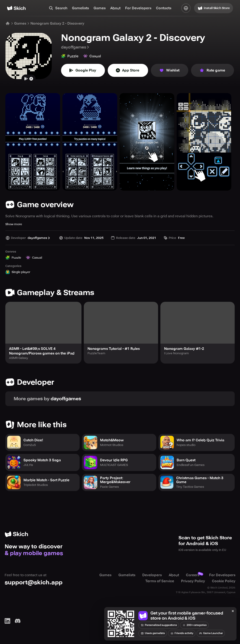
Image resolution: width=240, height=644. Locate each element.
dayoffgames (75, 47)
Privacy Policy (193, 581)
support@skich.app (34, 582)
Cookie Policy (224, 581)
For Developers (138, 8)
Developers (152, 575)
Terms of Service (160, 581)
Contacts (164, 8)
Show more (14, 224)
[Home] (16, 8)
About (115, 8)
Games (100, 8)
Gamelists (80, 8)
